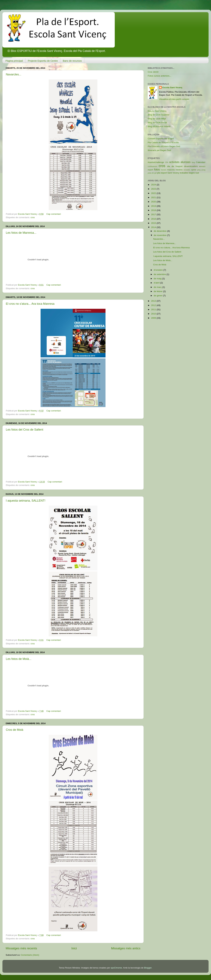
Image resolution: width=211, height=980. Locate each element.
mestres (179, 170)
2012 (154, 305)
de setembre (160, 274)
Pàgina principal (14, 61)
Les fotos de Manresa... (21, 233)
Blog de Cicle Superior (159, 115)
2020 (154, 202)
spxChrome (116, 968)
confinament (152, 166)
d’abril (157, 283)
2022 (154, 193)
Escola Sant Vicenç (172, 87)
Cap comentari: (54, 214)
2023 (154, 189)
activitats (174, 162)
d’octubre (158, 270)
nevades (187, 170)
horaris (164, 170)
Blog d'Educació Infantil (159, 126)
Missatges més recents (21, 948)
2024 (154, 185)
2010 (154, 314)
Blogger (148, 968)
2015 (154, 223)
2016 (154, 219)
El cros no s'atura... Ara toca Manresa (30, 304)
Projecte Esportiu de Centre (43, 61)
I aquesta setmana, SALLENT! (26, 501)
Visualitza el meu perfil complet (174, 99)
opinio (194, 170)
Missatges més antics (126, 948)
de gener (158, 296)
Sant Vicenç (173, 173)
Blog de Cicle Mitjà (157, 119)
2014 (154, 227)
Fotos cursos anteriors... (159, 76)
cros (33, 217)
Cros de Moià (15, 730)
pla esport (162, 173)
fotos (157, 169)
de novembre (160, 235)
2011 (154, 310)
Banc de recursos (72, 61)
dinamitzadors (191, 166)
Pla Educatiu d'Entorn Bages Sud (164, 146)
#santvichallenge (156, 162)
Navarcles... (14, 74)
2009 (154, 318)
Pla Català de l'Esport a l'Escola (163, 142)
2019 (154, 206)
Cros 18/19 (153, 72)
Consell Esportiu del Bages (161, 139)
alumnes (186, 162)
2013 (154, 301)
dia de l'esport (175, 166)
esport (150, 170)
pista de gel (152, 173)
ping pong (201, 170)
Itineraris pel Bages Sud (159, 150)
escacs (202, 166)
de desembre (160, 231)
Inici (74, 948)
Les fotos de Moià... (19, 659)
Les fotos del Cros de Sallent (25, 430)
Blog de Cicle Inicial (157, 123)
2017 (154, 214)
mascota (171, 170)
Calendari (201, 162)
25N (167, 162)
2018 (154, 210)
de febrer (158, 291)
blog (193, 162)
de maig (158, 279)
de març (158, 287)
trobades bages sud (189, 173)
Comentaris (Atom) (30, 955)
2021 (154, 197)
